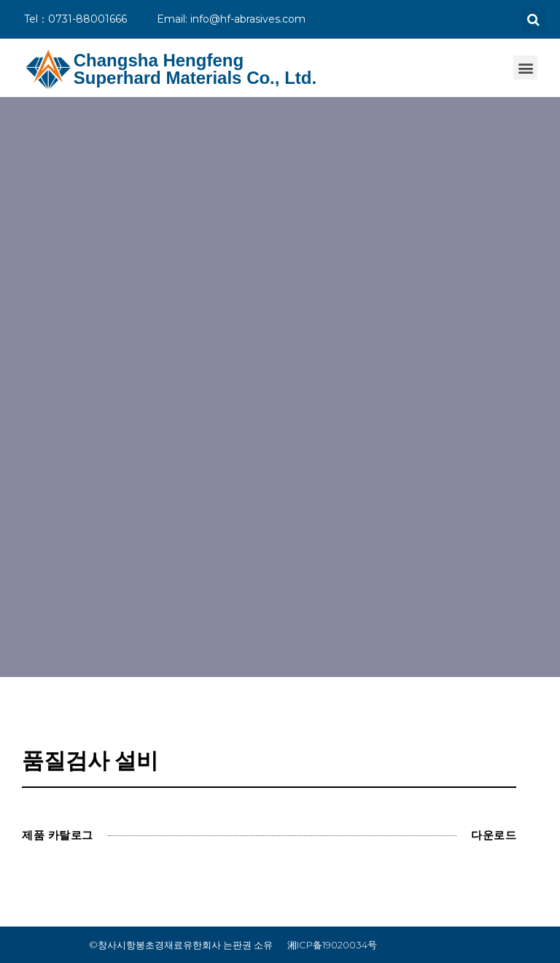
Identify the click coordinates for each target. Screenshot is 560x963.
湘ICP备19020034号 (332, 945)
